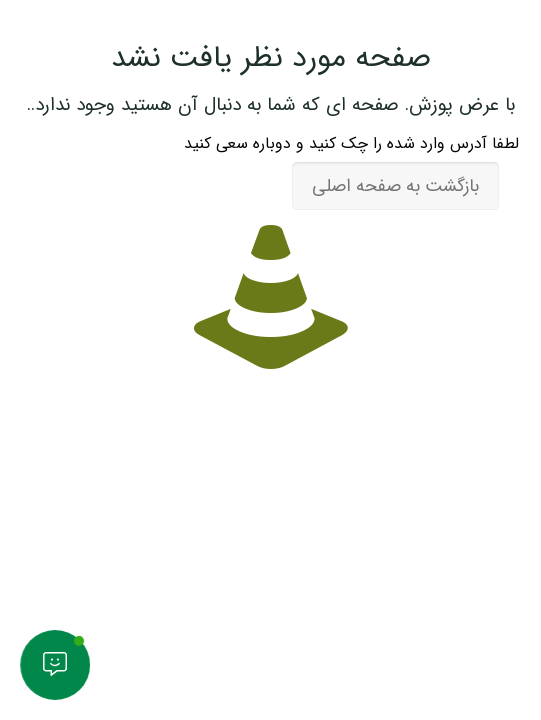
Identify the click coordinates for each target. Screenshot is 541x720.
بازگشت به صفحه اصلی (395, 186)
